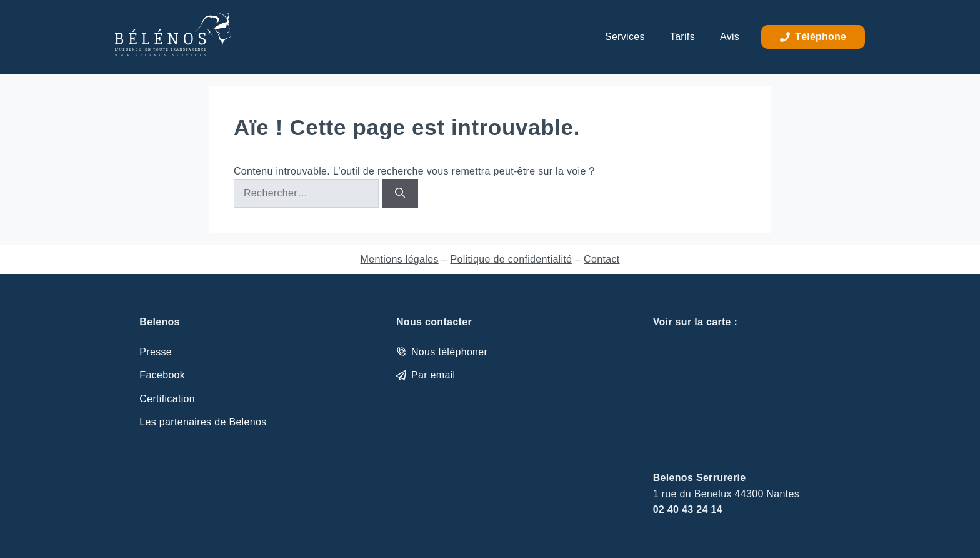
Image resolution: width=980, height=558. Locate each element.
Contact (602, 259)
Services (625, 37)
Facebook (162, 375)
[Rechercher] (400, 193)
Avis (730, 37)
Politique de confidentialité (511, 259)
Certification (167, 399)
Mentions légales (400, 259)
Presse (156, 352)
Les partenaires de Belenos (203, 422)
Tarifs (682, 37)
